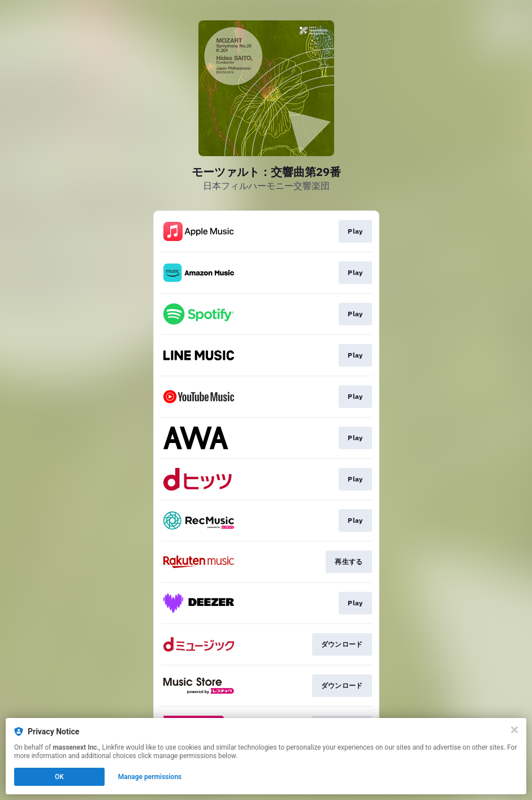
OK (59, 777)
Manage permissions (150, 777)
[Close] (514, 730)
